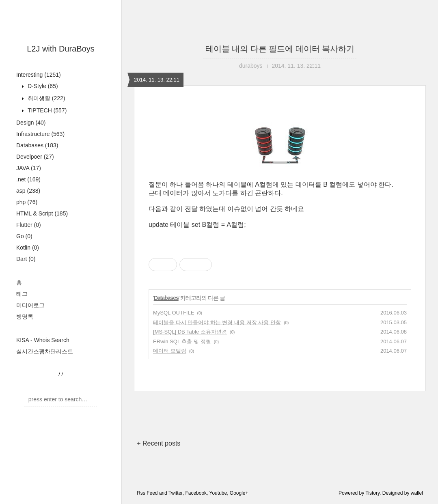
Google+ (239, 493)
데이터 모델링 (170, 351)
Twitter (176, 493)
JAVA (29, 168)
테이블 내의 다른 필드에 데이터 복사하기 (280, 49)
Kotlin (28, 248)
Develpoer (35, 157)
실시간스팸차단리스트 (45, 351)
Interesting (39, 75)
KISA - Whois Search (43, 340)
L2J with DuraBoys (61, 49)
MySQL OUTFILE (174, 313)
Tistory (372, 493)
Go (24, 236)
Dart (26, 259)
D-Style (42, 86)
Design (31, 123)
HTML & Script (42, 213)
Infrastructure (40, 134)
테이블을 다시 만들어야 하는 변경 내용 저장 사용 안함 (217, 322)
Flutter (29, 225)
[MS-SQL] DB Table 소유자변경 (190, 332)
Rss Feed (147, 493)
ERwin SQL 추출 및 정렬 (182, 341)
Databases (37, 145)
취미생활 (45, 98)
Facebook (196, 493)
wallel (417, 493)
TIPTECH (46, 110)
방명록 (25, 317)
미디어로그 (30, 305)
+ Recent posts (159, 443)
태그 (22, 294)
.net (28, 179)
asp (28, 191)
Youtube (218, 493)
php (27, 202)
